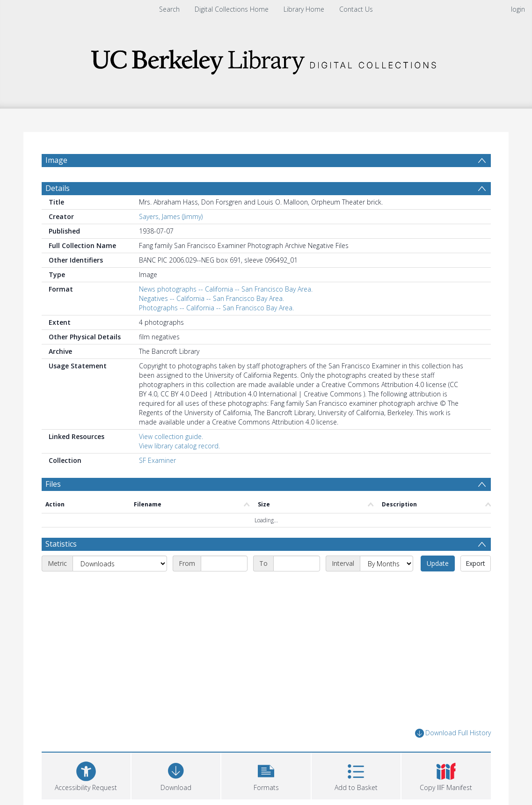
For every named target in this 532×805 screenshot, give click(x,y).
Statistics (61, 549)
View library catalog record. (179, 450)
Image (56, 160)
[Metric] (120, 569)
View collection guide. (171, 441)
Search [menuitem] (169, 9)
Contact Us (356, 9)
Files (53, 489)
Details (58, 193)
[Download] (176, 779)
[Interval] (386, 569)
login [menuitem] (518, 9)
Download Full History (453, 738)
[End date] (297, 569)
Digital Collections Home (232, 9)
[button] (266, 779)
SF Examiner (157, 465)
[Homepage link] (266, 59)
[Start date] (224, 569)
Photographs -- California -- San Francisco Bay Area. (216, 312)
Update (438, 568)
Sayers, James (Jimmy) (171, 221)
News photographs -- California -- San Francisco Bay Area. (226, 294)
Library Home (304, 9)
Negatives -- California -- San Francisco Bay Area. (211, 303)
